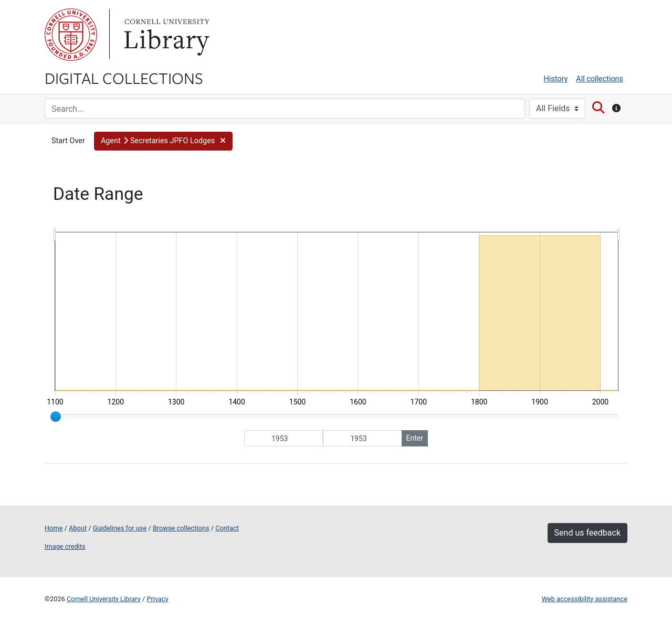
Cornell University (71, 35)
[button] (163, 141)
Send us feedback (587, 533)
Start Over (68, 141)
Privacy (157, 599)
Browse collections (181, 528)
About (78, 528)
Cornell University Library (104, 599)
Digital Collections (124, 78)
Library (165, 35)
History (556, 79)
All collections (600, 79)
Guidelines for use (120, 528)
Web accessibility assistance (585, 599)
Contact (227, 528)
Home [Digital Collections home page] (54, 528)
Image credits (65, 546)
